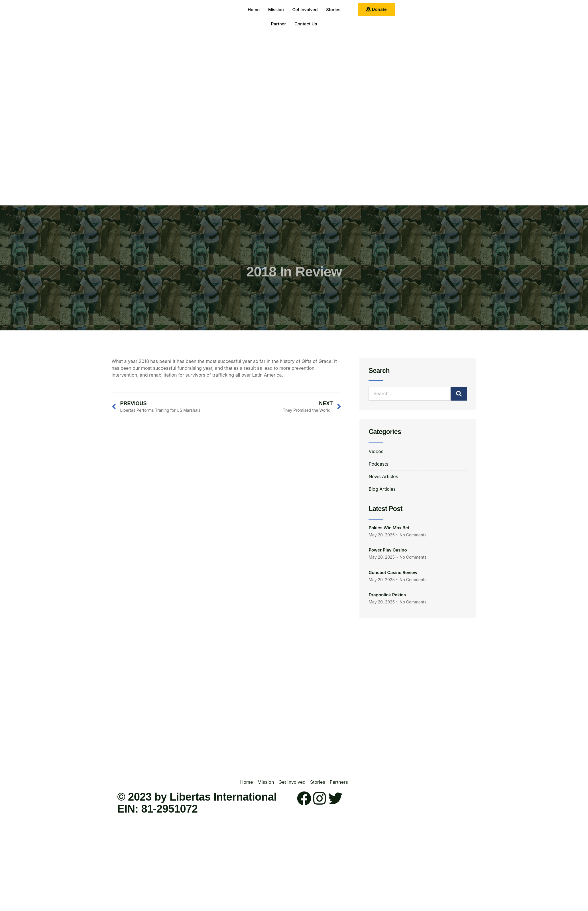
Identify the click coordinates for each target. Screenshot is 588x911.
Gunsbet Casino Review (393, 572)
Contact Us (306, 24)
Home (253, 10)
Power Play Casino (388, 550)
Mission (276, 10)
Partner (278, 24)
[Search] (459, 394)
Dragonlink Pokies (387, 595)
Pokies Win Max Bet (389, 528)
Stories (333, 10)
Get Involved (305, 10)
